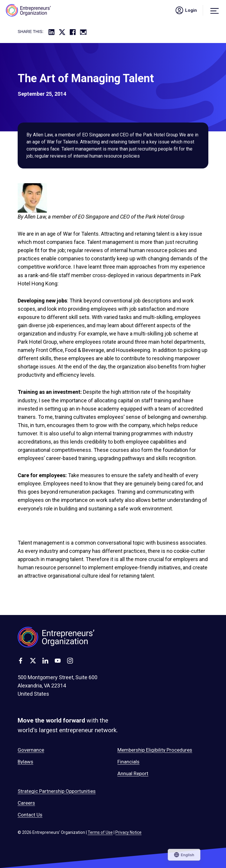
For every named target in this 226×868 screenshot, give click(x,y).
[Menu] (215, 10)
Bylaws (25, 762)
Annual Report (133, 773)
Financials (128, 762)
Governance (31, 750)
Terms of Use (100, 832)
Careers (26, 803)
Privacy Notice (128, 832)
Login (186, 10)
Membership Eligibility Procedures (155, 750)
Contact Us (30, 815)
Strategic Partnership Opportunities (57, 791)
